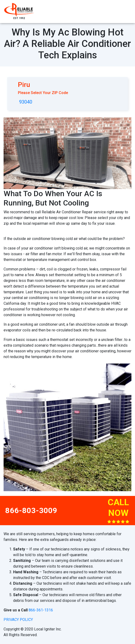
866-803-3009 (31, 510)
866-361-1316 (41, 610)
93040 (26, 102)
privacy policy (18, 620)
